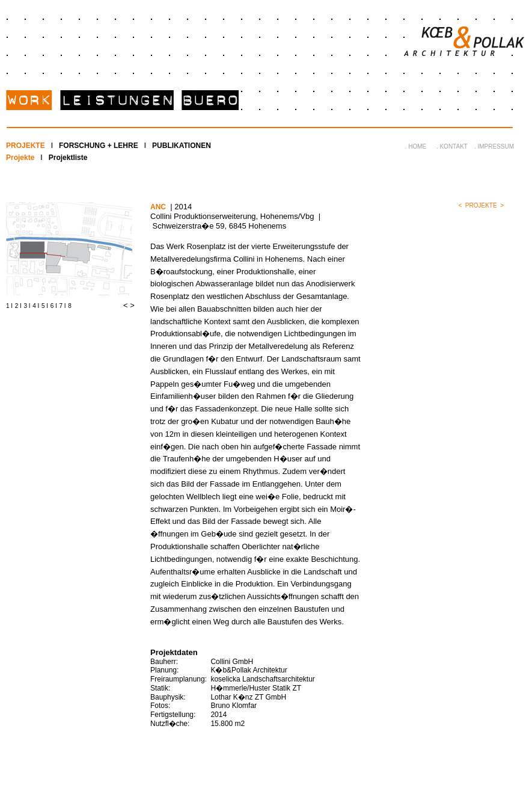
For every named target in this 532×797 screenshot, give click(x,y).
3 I (27, 306)
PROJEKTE (26, 146)
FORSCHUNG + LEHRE (99, 146)
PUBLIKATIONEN (182, 146)
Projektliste (68, 158)
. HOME (416, 146)
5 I (45, 306)
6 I (54, 306)
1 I (9, 306)
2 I (18, 306)
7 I (63, 306)
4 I (36, 306)
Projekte (20, 158)
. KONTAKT (452, 146)
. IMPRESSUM (494, 146)
